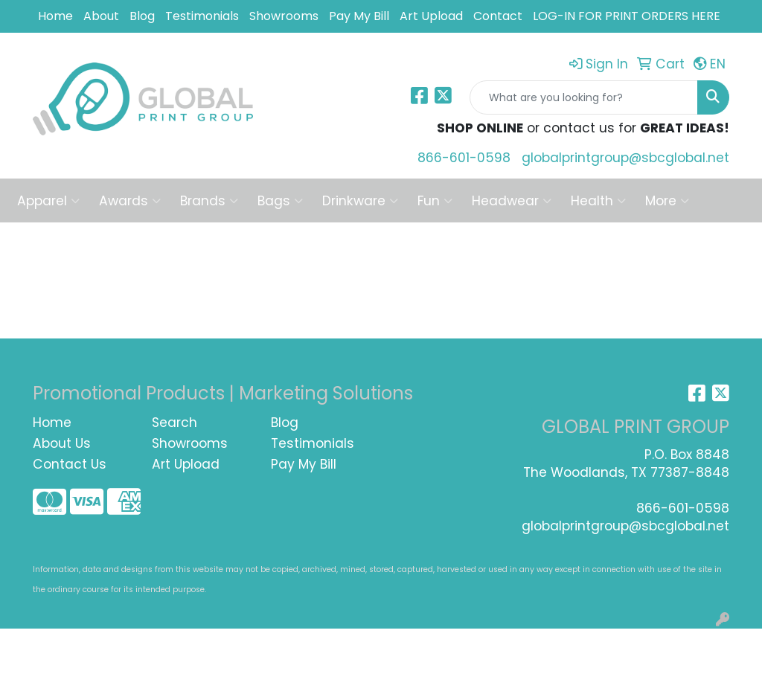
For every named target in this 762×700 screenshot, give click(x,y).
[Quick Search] (584, 97)
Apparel (48, 201)
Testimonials (202, 16)
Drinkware (360, 201)
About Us (62, 443)
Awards (130, 201)
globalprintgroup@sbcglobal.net (625, 158)
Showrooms (284, 16)
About (101, 16)
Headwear (512, 201)
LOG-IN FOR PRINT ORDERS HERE (627, 16)
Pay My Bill (359, 16)
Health (598, 201)
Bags (280, 201)
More (667, 201)
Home (55, 16)
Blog (142, 16)
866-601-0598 (464, 158)
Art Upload (431, 16)
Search (175, 423)
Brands (209, 201)
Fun (435, 201)
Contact (498, 16)
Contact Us (70, 464)
